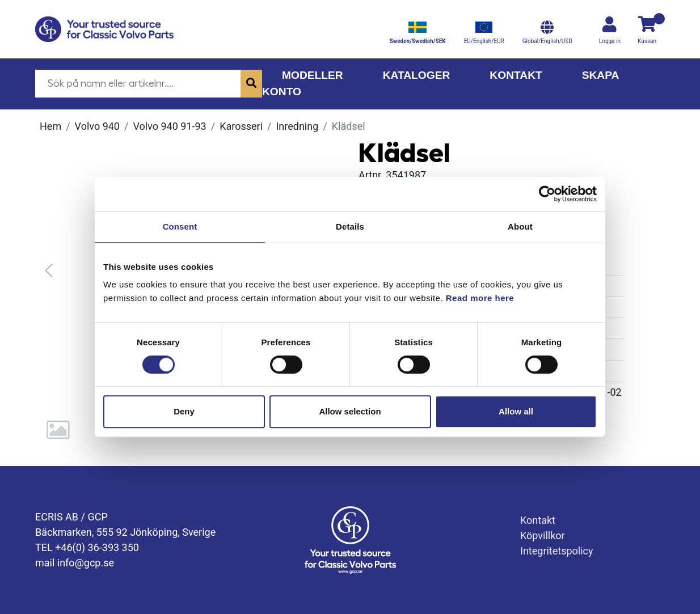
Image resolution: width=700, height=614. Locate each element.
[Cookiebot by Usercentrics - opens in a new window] (547, 194)
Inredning (297, 126)
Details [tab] (350, 226)
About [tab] (520, 226)
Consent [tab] (180, 226)
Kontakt (516, 75)
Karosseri (241, 126)
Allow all (516, 411)
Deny (184, 411)
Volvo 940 (97, 126)
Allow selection (350, 411)
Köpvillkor (543, 535)
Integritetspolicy (557, 551)
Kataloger (417, 75)
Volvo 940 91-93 (169, 126)
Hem (50, 126)
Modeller (313, 75)
